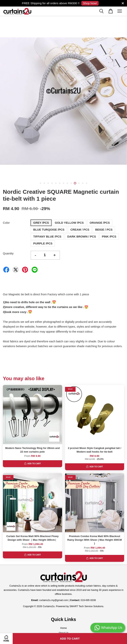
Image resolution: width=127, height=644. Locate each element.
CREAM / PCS (80, 230)
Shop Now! (90, 3)
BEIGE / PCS (104, 230)
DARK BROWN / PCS (82, 236)
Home (64, 628)
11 (79, 183)
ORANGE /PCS (100, 223)
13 (87, 183)
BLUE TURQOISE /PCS (49, 230)
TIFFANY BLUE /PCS (47, 236)
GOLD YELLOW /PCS (69, 223)
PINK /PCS (109, 236)
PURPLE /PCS (43, 243)
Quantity (8, 253)
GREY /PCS (41, 223)
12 (83, 183)
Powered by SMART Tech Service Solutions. (80, 606)
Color (6, 223)
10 (75, 183)
